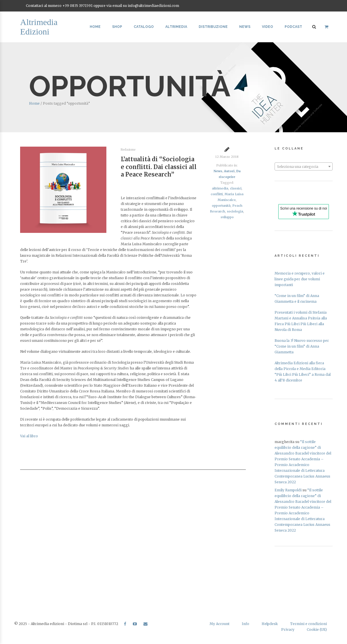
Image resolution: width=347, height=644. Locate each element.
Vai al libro (29, 436)
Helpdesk (270, 624)
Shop (117, 27)
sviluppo (227, 217)
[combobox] (304, 166)
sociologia (235, 211)
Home (95, 27)
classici (236, 188)
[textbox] (304, 167)
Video (268, 27)
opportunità (221, 206)
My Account (219, 624)
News (245, 27)
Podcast (293, 27)
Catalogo (144, 27)
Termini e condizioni (308, 624)
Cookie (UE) (317, 629)
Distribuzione (213, 27)
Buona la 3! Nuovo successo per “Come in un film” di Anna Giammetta (302, 346)
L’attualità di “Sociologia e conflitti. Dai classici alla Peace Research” (159, 167)
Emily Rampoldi (288, 490)
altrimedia (220, 188)
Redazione (128, 150)
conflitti (217, 194)
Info (246, 624)
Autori (229, 171)
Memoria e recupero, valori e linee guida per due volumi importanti (300, 279)
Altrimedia (176, 27)
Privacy (288, 629)
